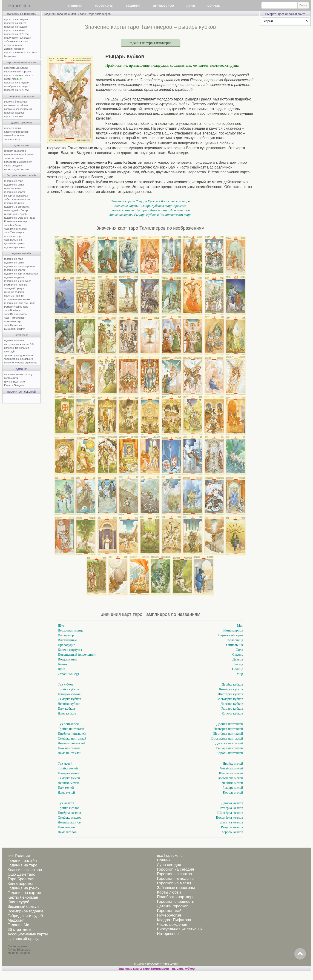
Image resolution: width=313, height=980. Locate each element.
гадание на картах (15, 192)
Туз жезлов (66, 803)
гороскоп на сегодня (16, 19)
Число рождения (172, 924)
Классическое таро (25, 870)
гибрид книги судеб (15, 214)
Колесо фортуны (70, 650)
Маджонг (16, 920)
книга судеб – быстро (17, 210)
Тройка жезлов (69, 808)
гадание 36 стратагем (17, 207)
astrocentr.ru (20, 5)
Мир (240, 674)
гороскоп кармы (13, 116)
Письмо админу (18, 946)
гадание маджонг (14, 203)
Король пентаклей (230, 753)
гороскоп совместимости (19, 75)
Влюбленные (67, 640)
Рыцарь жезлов (232, 827)
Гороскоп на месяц (174, 883)
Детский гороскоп (173, 906)
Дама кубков (67, 713)
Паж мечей (66, 788)
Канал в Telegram (14, 385)
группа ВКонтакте (14, 382)
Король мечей (233, 792)
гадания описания (15, 340)
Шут (61, 626)
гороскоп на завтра (15, 23)
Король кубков (232, 713)
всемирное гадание (16, 285)
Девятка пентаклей (72, 743)
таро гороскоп (12, 139)
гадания (133, 5)
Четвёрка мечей (232, 768)
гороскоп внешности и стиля (21, 52)
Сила (239, 650)
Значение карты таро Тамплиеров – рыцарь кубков (156, 969)
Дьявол (238, 659)
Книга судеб (18, 902)
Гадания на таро (22, 865)
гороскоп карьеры (15, 113)
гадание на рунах (14, 185)
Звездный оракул (23, 907)
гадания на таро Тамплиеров (150, 43)
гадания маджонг (14, 277)
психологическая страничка (20, 363)
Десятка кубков (232, 704)
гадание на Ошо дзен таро (20, 218)
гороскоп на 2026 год (16, 34)
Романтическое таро (16, 221)
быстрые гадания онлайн (22, 175)
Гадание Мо (18, 925)
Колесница (235, 640)
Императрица (233, 630)
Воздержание (67, 659)
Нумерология (169, 915)
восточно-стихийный (16, 105)
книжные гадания (14, 292)
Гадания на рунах (24, 888)
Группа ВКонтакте (19, 950)
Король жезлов (232, 832)
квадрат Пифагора (15, 151)
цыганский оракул (15, 243)
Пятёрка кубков (69, 694)
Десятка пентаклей (229, 743)
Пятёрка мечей (69, 773)
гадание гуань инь (15, 247)
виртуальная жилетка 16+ (19, 344)
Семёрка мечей (69, 778)
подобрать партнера (17, 86)
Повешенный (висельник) (77, 654)
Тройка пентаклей (71, 729)
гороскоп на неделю (16, 27)
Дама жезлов (67, 832)
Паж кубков (66, 709)
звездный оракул (14, 288)
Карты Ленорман (23, 897)
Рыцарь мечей (233, 788)
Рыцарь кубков (232, 709)
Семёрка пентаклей (72, 738)
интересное (164, 5)
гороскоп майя (13, 128)
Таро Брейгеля (21, 879)
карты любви (13, 79)
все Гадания (19, 856)
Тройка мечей (68, 768)
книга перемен (13, 188)
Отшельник (235, 645)
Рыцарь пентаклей (230, 748)
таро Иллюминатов (15, 229)
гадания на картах (15, 270)
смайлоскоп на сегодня (18, 38)
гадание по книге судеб (18, 281)
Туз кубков (66, 684)
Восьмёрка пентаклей (227, 738)
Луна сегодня (169, 865)
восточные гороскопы (22, 96)
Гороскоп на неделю (175, 879)
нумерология (22, 145)
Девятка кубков (69, 704)
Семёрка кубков (69, 699)
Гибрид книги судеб (25, 916)
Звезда (238, 664)
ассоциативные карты (17, 299)
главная (75, 5)
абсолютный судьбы (16, 68)
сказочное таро (13, 236)
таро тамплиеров (100, 14)
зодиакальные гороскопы (22, 14)
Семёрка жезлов (70, 817)
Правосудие (66, 645)
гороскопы (104, 5)
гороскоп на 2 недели (17, 83)
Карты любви (169, 892)
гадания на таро (14, 259)
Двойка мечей (233, 763)
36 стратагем (19, 930)
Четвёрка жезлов (231, 808)
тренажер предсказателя (19, 355)
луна (191, 5)
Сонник (163, 860)
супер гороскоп (13, 45)
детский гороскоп (14, 49)
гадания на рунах (14, 263)
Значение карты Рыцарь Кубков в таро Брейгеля (150, 206)
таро (83, 14)
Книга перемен (21, 884)
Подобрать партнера (176, 897)
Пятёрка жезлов (69, 813)
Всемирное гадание (26, 911)
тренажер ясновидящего (19, 359)
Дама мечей (66, 792)
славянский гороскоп (16, 132)
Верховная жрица (71, 630)
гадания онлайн (22, 253)
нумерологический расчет (19, 154)
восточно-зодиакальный (18, 109)
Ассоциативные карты (28, 934)
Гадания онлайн (22, 861)
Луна (61, 669)
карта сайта (11, 378)
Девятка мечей (68, 783)
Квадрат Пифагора (174, 920)
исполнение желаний (17, 348)
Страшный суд (68, 674)
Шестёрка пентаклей (228, 734)
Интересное (168, 934)
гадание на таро (14, 181)
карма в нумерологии (17, 169)
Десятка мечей (232, 783)
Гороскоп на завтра (174, 874)
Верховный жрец (231, 635)
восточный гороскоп (16, 102)
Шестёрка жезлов (230, 813)
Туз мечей (65, 763)
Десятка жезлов (232, 822)
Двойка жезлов (232, 803)
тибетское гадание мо (17, 199)
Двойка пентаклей (230, 724)
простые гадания (14, 296)
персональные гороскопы (22, 62)
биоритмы (10, 56)
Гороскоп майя (170, 911)
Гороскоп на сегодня (175, 869)
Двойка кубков (232, 684)
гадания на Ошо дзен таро (20, 303)
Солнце (238, 669)
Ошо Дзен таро (21, 874)
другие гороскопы (22, 123)
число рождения (14, 166)
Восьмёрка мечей (230, 778)
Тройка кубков (68, 689)
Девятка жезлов (69, 822)
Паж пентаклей (69, 748)
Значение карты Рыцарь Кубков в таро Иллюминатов (150, 210)
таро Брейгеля (13, 225)
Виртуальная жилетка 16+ (181, 929)
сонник (214, 5)
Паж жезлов (67, 827)
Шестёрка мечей (231, 773)
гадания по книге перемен (19, 266)
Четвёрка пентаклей (228, 729)
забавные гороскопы (16, 41)
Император (66, 635)
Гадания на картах (24, 893)
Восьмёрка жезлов (230, 817)
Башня (63, 664)
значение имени (14, 158)
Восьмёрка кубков (230, 699)
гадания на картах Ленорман (22, 274)
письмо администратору (18, 374)
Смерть (238, 654)
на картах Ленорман (16, 196)
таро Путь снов (13, 240)
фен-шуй (9, 351)
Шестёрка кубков (230, 694)
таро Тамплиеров (14, 232)
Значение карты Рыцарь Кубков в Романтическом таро (151, 215)
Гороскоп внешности (175, 901)
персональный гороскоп (18, 71)
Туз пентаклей (68, 724)
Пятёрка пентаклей (72, 734)
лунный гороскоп (14, 135)
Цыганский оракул (24, 939)
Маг (240, 626)
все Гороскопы (170, 856)
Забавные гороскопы (176, 888)
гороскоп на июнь (14, 30)
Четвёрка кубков (231, 689)
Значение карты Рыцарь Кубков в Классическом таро (150, 201)
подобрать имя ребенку (18, 162)
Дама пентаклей (69, 753)
